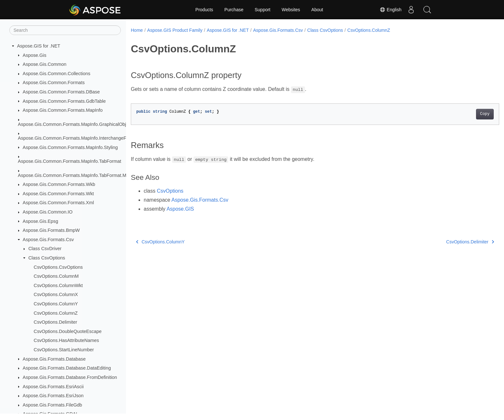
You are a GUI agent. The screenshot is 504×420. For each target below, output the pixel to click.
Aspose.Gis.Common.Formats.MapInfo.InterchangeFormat (78, 138)
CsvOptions (170, 191)
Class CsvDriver (45, 249)
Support (262, 10)
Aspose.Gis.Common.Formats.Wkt (59, 194)
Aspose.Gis (35, 55)
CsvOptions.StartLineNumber (64, 350)
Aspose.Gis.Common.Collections (57, 74)
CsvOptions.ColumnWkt (58, 285)
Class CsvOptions (47, 258)
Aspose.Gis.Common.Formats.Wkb (59, 184)
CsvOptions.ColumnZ (56, 313)
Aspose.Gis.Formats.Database (54, 359)
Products (204, 10)
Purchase (234, 10)
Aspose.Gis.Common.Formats (54, 83)
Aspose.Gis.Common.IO (48, 212)
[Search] (65, 30)
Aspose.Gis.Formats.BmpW (51, 230)
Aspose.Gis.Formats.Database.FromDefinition (70, 377)
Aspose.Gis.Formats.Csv (48, 240)
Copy (459, 114)
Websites (291, 10)
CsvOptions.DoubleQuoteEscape (68, 331)
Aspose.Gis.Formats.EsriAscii (53, 387)
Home (137, 30)
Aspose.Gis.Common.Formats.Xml (59, 203)
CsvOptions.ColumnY (56, 304)
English (391, 10)
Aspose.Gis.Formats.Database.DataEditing (67, 368)
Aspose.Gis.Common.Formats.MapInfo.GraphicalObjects (76, 124)
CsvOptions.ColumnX (56, 294)
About (317, 10)
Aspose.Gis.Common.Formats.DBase (61, 92)
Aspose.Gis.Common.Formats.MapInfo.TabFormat (70, 161)
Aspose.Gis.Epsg (40, 221)
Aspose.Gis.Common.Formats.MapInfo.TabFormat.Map (75, 175)
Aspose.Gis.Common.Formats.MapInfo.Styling (70, 147)
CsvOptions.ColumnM (56, 276)
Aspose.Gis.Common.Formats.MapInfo (63, 110)
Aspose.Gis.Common (45, 64)
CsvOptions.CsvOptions (58, 267)
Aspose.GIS (180, 209)
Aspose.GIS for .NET (39, 46)
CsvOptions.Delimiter (55, 322)
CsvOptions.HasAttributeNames (66, 340)
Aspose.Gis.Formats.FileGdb (53, 405)
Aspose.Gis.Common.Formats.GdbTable (64, 101)
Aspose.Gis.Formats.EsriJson (53, 396)
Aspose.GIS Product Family (175, 30)
